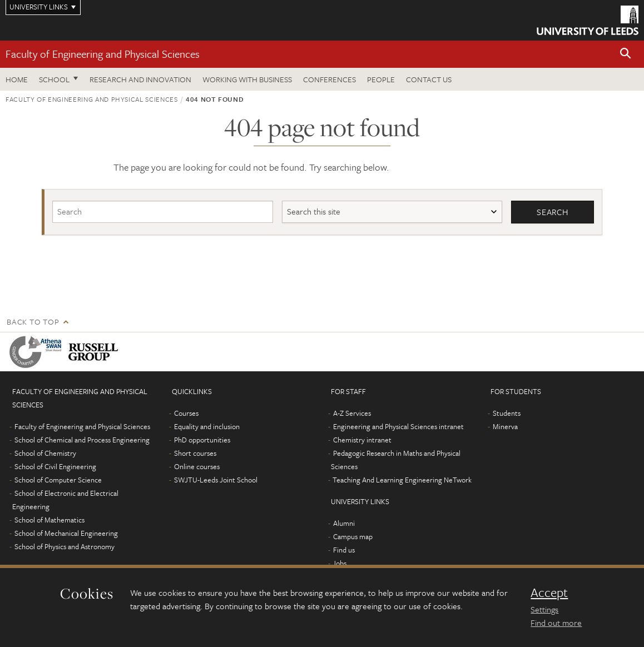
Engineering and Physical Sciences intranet (398, 426)
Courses (186, 413)
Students (507, 413)
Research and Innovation (140, 79)
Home (17, 79)
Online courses (197, 466)
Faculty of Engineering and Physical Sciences (103, 54)
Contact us (429, 79)
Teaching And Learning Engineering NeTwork (402, 480)
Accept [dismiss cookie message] (549, 593)
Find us (344, 550)
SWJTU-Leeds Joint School (216, 480)
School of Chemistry (45, 453)
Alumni (344, 523)
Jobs (340, 563)
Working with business (247, 79)
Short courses (195, 453)
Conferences (330, 79)
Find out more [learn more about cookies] (556, 623)
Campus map (353, 536)
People (381, 79)
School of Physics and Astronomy (65, 546)
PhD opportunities (202, 440)
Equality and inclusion (207, 426)
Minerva (505, 426)
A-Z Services (352, 413)
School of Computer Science (58, 480)
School (54, 79)
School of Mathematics (49, 520)
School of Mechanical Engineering (66, 533)
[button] (626, 54)
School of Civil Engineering (55, 466)
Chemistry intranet (362, 440)
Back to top (33, 322)
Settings (544, 609)
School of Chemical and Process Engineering (82, 440)
